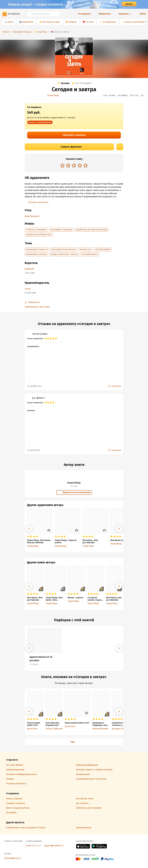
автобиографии (103, 249)
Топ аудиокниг (109, 22)
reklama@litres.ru (13, 858)
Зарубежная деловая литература (91, 230)
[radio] (62, 165)
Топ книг (90, 22)
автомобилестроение (36, 254)
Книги (10, 22)
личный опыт (85, 249)
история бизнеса (90, 254)
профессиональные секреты (64, 254)
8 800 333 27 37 (33, 846)
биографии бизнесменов (63, 249)
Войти (143, 14)
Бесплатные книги (51, 22)
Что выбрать (84, 14)
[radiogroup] (74, 166)
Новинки (73, 22)
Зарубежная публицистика (39, 235)
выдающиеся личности (37, 249)
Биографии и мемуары (61, 230)
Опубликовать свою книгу (37, 307)
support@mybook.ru (54, 846)
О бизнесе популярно (36, 230)
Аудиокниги (28, 22)
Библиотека (105, 14)
